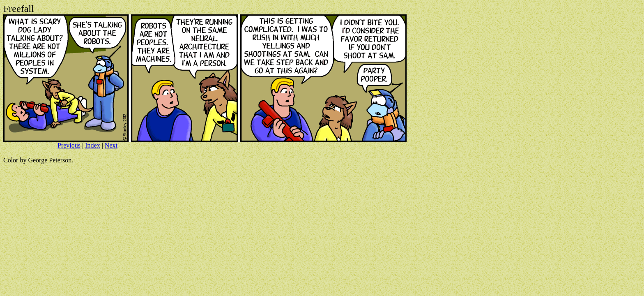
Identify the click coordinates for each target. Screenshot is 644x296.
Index (92, 145)
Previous (69, 145)
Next (111, 145)
